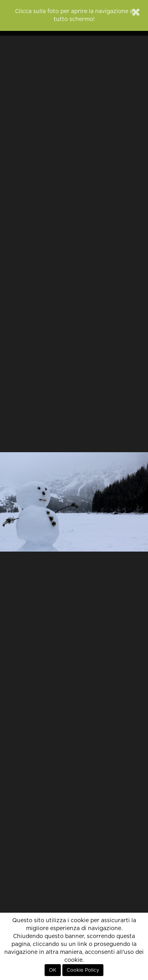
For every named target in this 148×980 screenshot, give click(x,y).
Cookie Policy (83, 970)
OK (53, 970)
